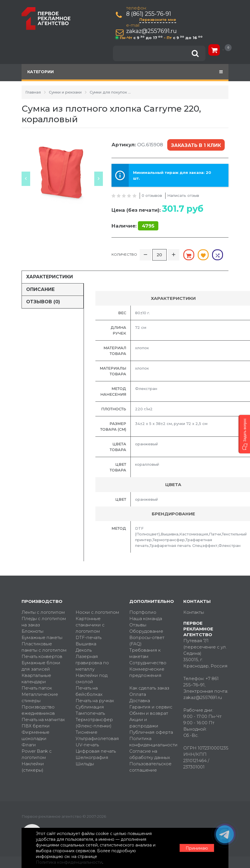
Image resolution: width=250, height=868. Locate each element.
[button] (244, 434)
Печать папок (37, 688)
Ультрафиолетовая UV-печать (97, 742)
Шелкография (92, 757)
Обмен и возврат (149, 713)
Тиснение (86, 732)
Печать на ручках (95, 701)
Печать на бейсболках (89, 691)
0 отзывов (152, 195)
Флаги (29, 745)
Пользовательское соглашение (150, 767)
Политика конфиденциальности (152, 742)
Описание (40, 289)
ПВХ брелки (36, 726)
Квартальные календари (36, 678)
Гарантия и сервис (151, 707)
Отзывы (138, 625)
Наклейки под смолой (92, 678)
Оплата (138, 694)
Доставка (140, 701)
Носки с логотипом (97, 612)
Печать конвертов (42, 656)
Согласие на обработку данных (150, 754)
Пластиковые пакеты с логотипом (44, 647)
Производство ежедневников (38, 710)
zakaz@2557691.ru (151, 31)
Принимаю (197, 848)
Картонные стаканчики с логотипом (90, 625)
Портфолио (143, 612)
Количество (124, 254)
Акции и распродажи (144, 723)
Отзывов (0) (43, 302)
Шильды (85, 764)
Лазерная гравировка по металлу (92, 663)
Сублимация (90, 707)
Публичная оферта (151, 732)
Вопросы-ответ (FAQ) (147, 641)
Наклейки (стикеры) (33, 767)
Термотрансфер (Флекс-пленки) (94, 723)
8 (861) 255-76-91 (149, 14)
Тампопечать (90, 713)
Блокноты (32, 631)
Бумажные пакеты (42, 637)
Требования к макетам (145, 653)
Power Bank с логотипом (37, 754)
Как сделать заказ (149, 688)
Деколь (84, 650)
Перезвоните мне (158, 20)
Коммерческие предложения (147, 672)
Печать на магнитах (43, 720)
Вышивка (86, 644)
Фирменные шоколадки (35, 735)
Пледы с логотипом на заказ (44, 622)
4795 (148, 226)
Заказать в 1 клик (196, 145)
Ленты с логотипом (43, 612)
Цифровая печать (96, 751)
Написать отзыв (183, 195)
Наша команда (146, 619)
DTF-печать (89, 637)
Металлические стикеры (40, 697)
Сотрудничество (148, 663)
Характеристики (50, 277)
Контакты (194, 612)
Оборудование (146, 631)
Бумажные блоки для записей (41, 666)
